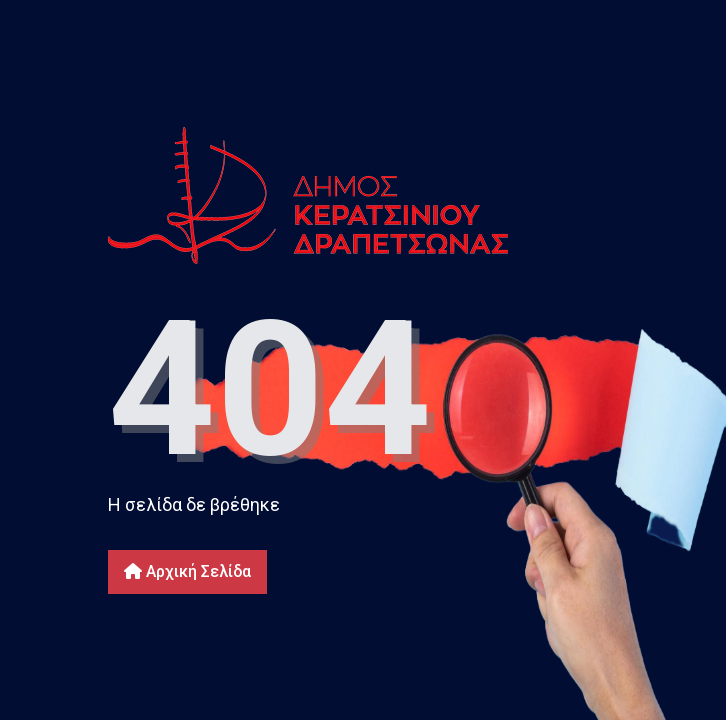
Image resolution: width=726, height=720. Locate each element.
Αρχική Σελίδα (187, 571)
